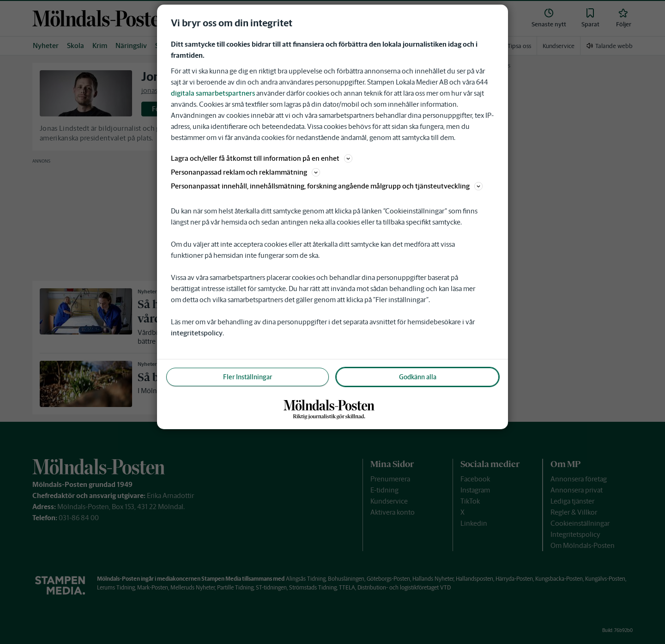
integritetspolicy (197, 333)
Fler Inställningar (248, 377)
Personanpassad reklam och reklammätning (245, 172)
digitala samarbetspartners (213, 93)
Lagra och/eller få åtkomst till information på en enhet (262, 158)
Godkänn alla (418, 377)
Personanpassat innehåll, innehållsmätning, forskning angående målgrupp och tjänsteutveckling (327, 186)
